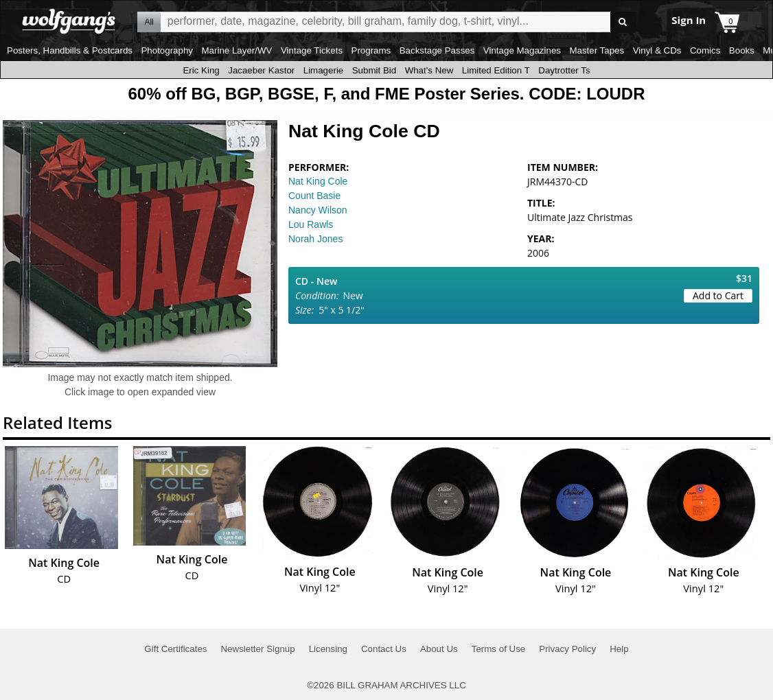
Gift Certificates (175, 649)
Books (742, 50)
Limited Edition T (496, 70)
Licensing (328, 649)
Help (619, 649)
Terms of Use (499, 649)
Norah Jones (315, 239)
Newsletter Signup (257, 649)
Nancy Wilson (318, 210)
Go (623, 22)
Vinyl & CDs (657, 50)
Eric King (201, 70)
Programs (371, 50)
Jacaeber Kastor (261, 70)
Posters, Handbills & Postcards (70, 50)
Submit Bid (374, 70)
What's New (429, 70)
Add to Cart (718, 295)
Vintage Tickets (312, 50)
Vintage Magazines (522, 50)
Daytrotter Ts (564, 70)
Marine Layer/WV (236, 50)
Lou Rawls (311, 224)
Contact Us (384, 649)
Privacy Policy (567, 649)
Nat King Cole (318, 181)
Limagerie (324, 70)
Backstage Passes (437, 50)
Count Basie (314, 196)
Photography (167, 50)
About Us (439, 649)
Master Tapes (597, 50)
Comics (705, 50)
